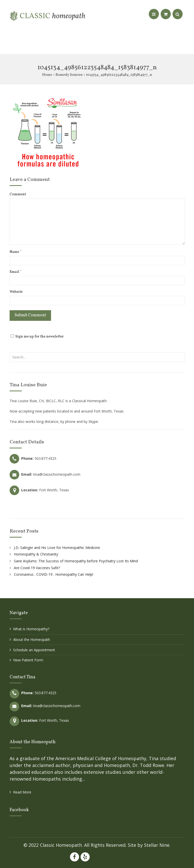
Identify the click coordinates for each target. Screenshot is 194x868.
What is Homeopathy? (31, 629)
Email (16, 272)
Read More (22, 792)
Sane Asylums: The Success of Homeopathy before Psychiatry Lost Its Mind (76, 561)
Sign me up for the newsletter (37, 337)
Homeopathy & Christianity (36, 554)
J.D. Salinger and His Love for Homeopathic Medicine (57, 548)
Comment (18, 195)
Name (16, 252)
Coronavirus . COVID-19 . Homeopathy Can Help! (54, 574)
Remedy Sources (69, 75)
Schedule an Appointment (34, 650)
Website (16, 292)
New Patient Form (28, 660)
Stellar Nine (157, 845)
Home (47, 75)
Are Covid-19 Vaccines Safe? (37, 568)
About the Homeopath (32, 640)
